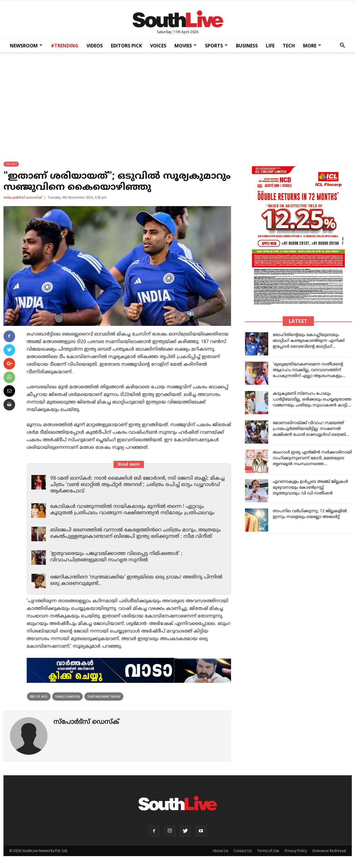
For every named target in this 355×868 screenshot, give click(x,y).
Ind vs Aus (39, 696)
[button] (342, 46)
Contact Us (243, 851)
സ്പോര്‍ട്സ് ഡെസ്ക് (23, 198)
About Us (220, 851)
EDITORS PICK (126, 46)
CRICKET (11, 164)
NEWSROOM (26, 46)
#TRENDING (65, 46)
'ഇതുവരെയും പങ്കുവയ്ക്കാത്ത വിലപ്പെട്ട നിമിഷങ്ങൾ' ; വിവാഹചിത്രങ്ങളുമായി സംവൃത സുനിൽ (116, 557)
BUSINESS (247, 46)
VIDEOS (95, 46)
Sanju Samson (67, 696)
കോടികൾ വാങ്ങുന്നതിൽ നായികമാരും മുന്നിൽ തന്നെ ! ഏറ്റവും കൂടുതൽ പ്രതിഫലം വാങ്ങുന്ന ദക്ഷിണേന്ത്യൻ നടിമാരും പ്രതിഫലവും (132, 510)
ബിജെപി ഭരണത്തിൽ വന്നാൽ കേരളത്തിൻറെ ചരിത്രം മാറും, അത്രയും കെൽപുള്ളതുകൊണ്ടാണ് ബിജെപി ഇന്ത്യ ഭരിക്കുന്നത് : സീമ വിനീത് (136, 533)
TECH (289, 46)
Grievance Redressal (329, 851)
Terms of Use (268, 851)
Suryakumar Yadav (104, 696)
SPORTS (216, 46)
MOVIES (185, 46)
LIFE (270, 46)
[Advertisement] (178, 103)
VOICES (158, 46)
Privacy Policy (296, 851)
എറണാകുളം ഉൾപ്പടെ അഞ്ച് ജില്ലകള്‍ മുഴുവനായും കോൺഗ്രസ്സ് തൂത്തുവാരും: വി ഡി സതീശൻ (310, 488)
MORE (312, 46)
